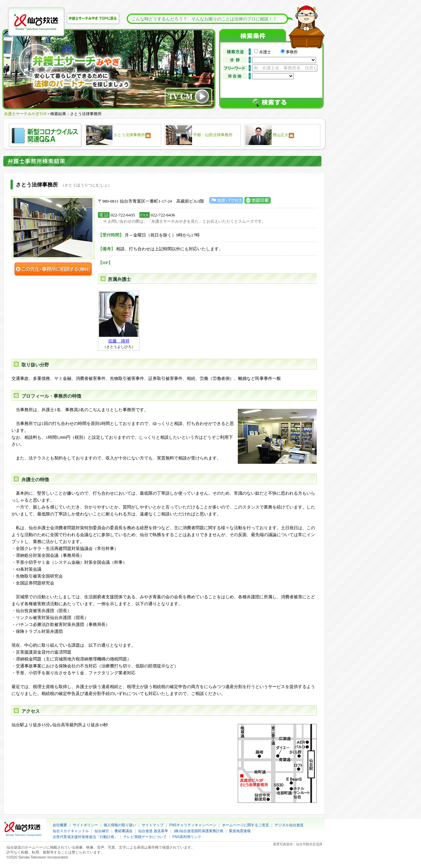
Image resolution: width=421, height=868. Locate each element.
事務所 (292, 52)
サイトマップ (153, 825)
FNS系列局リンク (187, 837)
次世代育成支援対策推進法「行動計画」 (85, 837)
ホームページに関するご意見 (246, 825)
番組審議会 (124, 831)
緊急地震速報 (240, 831)
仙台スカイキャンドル (71, 831)
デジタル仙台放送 (289, 825)
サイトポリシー (85, 825)
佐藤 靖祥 (119, 341)
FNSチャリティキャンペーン (193, 825)
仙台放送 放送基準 (153, 831)
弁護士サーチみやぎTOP (25, 114)
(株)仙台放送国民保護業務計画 (199, 831)
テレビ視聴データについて (145, 837)
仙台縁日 (102, 831)
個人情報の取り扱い (120, 825)
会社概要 (60, 825)
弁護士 (269, 52)
